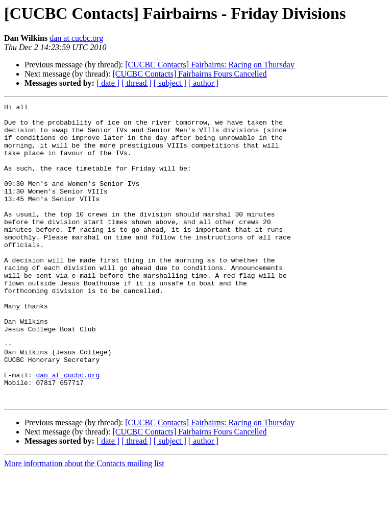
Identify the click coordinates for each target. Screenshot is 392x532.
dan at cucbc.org (76, 38)
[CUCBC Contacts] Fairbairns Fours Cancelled (189, 74)
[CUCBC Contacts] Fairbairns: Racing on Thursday (210, 65)
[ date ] (108, 83)
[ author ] (204, 83)
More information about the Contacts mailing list (84, 523)
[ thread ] (137, 83)
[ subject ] (170, 83)
